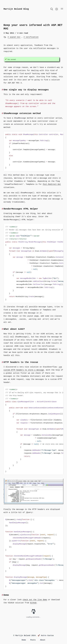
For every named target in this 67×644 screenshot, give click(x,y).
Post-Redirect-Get (52, 184)
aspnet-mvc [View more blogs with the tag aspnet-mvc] (15, 37)
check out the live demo (35, 600)
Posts (33, 640)
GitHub (33, 603)
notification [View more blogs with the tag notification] (32, 37)
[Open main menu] (62, 9)
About (43, 640)
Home (24, 640)
